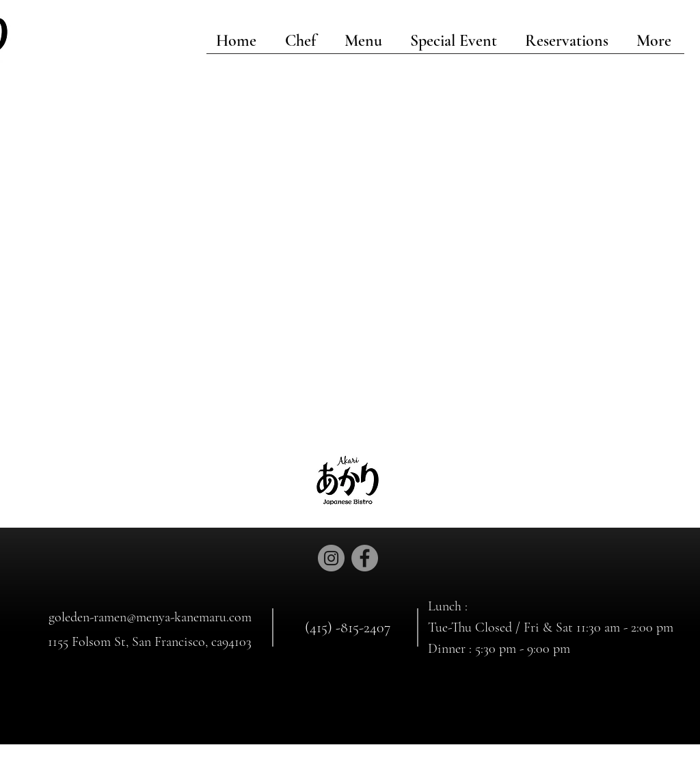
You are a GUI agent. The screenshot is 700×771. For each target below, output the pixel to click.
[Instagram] (331, 558)
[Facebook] (365, 558)
